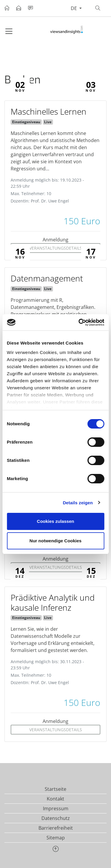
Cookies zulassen (56, 521)
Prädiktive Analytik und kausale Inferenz (53, 602)
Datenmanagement (47, 278)
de (74, 8)
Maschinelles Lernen (49, 111)
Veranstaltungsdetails (56, 248)
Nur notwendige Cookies (56, 541)
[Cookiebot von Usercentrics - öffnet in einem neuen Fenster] (79, 322)
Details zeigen (78, 503)
